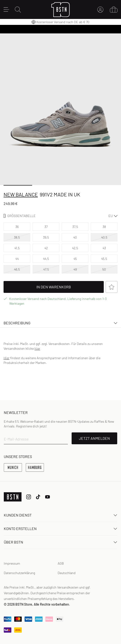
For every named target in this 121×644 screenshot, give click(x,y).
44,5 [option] (46, 259)
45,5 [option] (104, 259)
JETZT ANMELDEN (94, 438)
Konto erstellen (60, 528)
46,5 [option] (17, 269)
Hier (6, 358)
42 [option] (46, 248)
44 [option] (17, 259)
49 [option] (75, 269)
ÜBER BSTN (60, 542)
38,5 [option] (17, 237)
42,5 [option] (75, 248)
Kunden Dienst (60, 515)
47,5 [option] (46, 269)
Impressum (12, 563)
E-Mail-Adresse (16, 439)
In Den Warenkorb (70, 287)
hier (37, 348)
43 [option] (104, 248)
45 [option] (75, 259)
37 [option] (46, 227)
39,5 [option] (46, 237)
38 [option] (104, 227)
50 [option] (104, 269)
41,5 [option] (17, 248)
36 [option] (17, 227)
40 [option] (75, 237)
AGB (61, 563)
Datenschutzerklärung (19, 573)
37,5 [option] (75, 227)
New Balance (21, 194)
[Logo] (61, 10)
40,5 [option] (104, 237)
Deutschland (67, 573)
